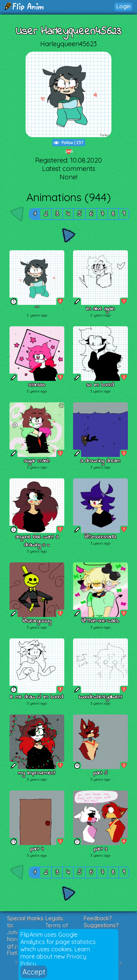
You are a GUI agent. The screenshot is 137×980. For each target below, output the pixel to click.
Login (123, 6)
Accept (34, 972)
